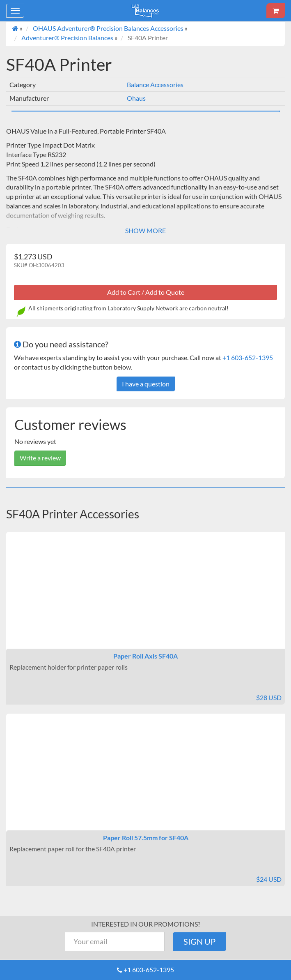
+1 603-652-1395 (248, 357)
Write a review (40, 458)
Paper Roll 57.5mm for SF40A (146, 838)
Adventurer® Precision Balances (67, 38)
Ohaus (136, 98)
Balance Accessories (155, 84)
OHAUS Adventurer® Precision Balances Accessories (108, 28)
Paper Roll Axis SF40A (145, 656)
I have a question (146, 384)
